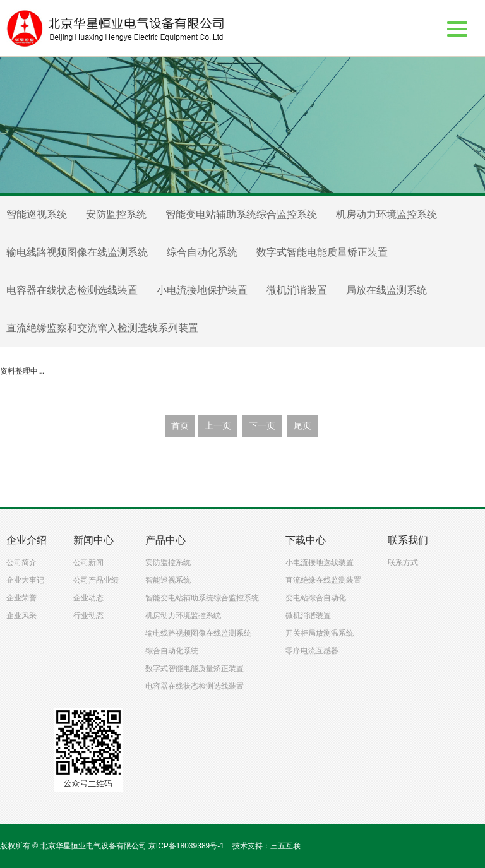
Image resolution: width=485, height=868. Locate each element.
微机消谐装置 (297, 290)
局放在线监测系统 (386, 290)
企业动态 (88, 598)
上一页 (218, 426)
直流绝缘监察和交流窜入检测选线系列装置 (102, 328)
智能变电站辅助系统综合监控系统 (241, 214)
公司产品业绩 (96, 580)
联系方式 (403, 562)
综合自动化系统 (202, 252)
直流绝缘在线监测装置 (323, 580)
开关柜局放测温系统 (320, 633)
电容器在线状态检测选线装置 (72, 290)
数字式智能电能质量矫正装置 (322, 252)
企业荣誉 (21, 598)
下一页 (262, 426)
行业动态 (88, 615)
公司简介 (21, 562)
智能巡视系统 (37, 214)
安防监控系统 (116, 214)
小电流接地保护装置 (202, 290)
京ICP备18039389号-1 (186, 846)
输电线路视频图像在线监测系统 (77, 252)
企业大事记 (25, 580)
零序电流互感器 (312, 651)
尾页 (302, 426)
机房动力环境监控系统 (386, 214)
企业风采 (21, 615)
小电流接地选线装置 (320, 562)
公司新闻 (88, 562)
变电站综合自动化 (316, 598)
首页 (180, 426)
